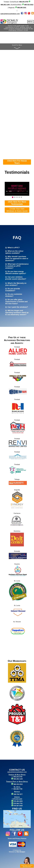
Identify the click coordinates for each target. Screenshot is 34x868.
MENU (30, 22)
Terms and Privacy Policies (17, 838)
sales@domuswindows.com (10, 14)
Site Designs (21, 852)
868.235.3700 (18, 777)
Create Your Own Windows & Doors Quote (17, 210)
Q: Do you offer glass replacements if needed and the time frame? (16, 302)
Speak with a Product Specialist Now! (27, 866)
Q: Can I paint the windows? (17, 307)
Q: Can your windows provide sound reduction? (16, 278)
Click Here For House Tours (17, 162)
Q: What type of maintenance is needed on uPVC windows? (17, 266)
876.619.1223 (18, 799)
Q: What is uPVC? (12, 248)
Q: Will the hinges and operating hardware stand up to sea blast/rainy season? (17, 312)
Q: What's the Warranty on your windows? (16, 284)
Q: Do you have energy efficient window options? (16, 272)
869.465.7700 (18, 789)
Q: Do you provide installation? (13, 290)
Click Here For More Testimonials (17, 203)
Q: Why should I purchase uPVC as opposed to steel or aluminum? (17, 258)
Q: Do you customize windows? (14, 295)
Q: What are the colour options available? (14, 252)
